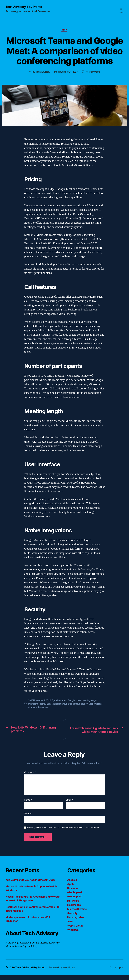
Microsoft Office (77, 914)
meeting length (91, 701)
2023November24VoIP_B (41, 701)
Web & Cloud (75, 930)
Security (84, 704)
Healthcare (74, 910)
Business (73, 893)
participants (73, 704)
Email (69, 804)
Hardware (73, 905)
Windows (73, 935)
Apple (71, 889)
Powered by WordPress (63, 972)
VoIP (64, 31)
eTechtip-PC (75, 901)
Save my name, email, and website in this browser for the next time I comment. (64, 832)
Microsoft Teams (37, 704)
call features (62, 701)
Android (72, 885)
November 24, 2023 (68, 72)
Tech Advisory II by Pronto (25, 7)
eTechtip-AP (75, 897)
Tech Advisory (42, 72)
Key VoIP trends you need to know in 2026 (30, 885)
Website (28, 818)
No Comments (94, 72)
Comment (30, 777)
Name (28, 804)
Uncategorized (76, 922)
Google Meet (76, 701)
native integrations (56, 704)
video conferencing (38, 708)
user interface (97, 704)
